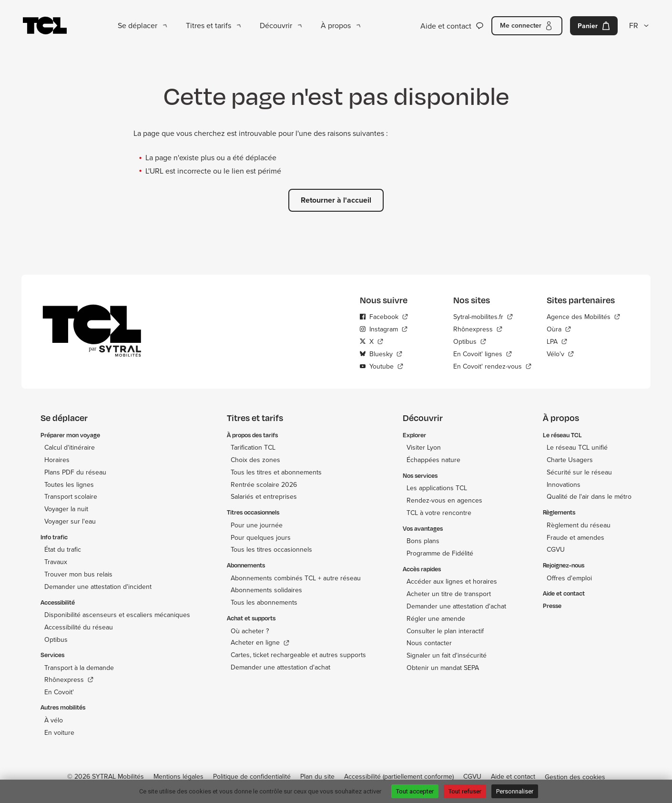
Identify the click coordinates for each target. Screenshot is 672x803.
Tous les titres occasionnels (271, 549)
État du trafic (63, 549)
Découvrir (276, 25)
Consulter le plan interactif (445, 631)
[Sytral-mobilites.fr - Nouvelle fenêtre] (492, 317)
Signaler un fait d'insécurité (447, 655)
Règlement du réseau (579, 525)
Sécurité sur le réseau (579, 472)
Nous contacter (429, 643)
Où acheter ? (250, 631)
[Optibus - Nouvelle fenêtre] (492, 341)
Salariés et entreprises (264, 496)
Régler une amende (436, 618)
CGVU (556, 549)
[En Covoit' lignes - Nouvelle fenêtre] (492, 354)
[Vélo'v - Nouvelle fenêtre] (583, 354)
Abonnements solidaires (266, 590)
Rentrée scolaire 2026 (264, 484)
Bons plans (423, 541)
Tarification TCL (253, 447)
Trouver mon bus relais (78, 574)
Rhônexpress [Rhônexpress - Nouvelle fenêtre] (64, 680)
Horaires (57, 460)
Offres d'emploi (569, 578)
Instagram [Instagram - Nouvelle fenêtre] (379, 329)
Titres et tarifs (209, 25)
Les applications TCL (437, 488)
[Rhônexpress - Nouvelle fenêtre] (492, 329)
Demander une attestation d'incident (98, 587)
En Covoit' (59, 692)
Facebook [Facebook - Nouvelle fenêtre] (379, 317)
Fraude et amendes (575, 537)
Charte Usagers (570, 460)
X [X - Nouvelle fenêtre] (367, 341)
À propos (336, 25)
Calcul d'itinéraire (70, 447)
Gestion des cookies (575, 777)
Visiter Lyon (424, 447)
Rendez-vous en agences (444, 500)
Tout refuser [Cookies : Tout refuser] (465, 791)
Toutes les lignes (69, 484)
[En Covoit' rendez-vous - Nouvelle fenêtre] (492, 366)
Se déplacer (137, 25)
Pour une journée (257, 525)
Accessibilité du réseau (79, 627)
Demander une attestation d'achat (280, 667)
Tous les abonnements (264, 602)
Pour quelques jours (261, 537)
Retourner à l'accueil (336, 200)
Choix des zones (255, 460)
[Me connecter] (527, 26)
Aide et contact (446, 26)
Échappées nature (433, 460)
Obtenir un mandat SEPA (443, 668)
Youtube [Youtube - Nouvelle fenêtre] (377, 366)
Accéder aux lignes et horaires (452, 581)
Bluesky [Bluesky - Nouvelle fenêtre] (376, 354)
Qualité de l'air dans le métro (589, 496)
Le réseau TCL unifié (577, 447)
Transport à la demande (79, 668)
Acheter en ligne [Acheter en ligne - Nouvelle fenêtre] (255, 643)
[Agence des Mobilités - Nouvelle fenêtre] (583, 317)
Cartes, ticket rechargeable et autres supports (298, 655)
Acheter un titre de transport (449, 594)
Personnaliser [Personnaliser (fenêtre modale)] (515, 791)
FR (634, 25)
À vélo (54, 720)
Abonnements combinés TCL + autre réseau (296, 578)
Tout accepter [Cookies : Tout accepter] (415, 791)
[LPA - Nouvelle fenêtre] (583, 341)
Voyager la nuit (66, 509)
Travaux (56, 562)
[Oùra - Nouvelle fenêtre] (583, 329)
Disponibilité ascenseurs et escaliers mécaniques (117, 615)
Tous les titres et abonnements (276, 472)
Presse (552, 606)
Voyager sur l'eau (70, 521)
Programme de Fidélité (440, 553)
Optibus (56, 639)
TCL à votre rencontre (439, 513)
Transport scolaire (71, 496)
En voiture (59, 732)
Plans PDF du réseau (75, 472)
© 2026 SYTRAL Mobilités (106, 776)
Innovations (564, 484)
